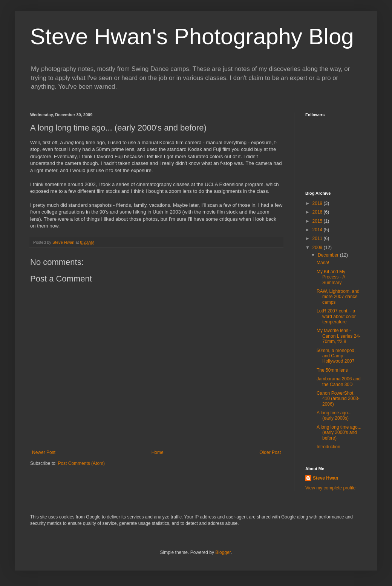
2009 (318, 248)
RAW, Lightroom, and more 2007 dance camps (338, 297)
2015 (318, 221)
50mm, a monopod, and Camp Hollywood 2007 (336, 356)
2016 (318, 212)
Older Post (270, 452)
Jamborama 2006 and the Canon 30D (339, 381)
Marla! (323, 263)
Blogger (223, 552)
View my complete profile (330, 488)
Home (158, 452)
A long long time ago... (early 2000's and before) (339, 433)
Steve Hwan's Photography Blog (192, 36)
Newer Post (44, 452)
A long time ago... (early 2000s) (334, 415)
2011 (318, 238)
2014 (318, 230)
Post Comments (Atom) (81, 463)
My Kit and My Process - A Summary (331, 277)
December (329, 255)
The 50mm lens (332, 370)
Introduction (328, 447)
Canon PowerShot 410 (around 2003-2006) (338, 399)
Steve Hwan (325, 478)
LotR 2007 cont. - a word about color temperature (336, 316)
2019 (318, 203)
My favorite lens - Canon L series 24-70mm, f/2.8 (338, 336)
